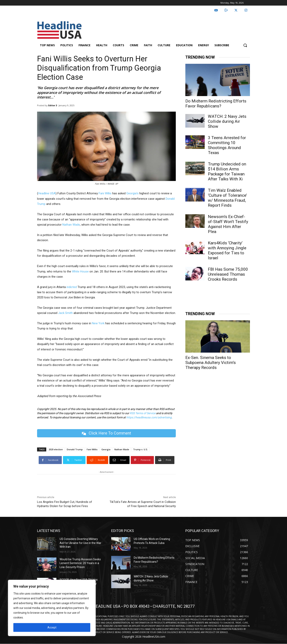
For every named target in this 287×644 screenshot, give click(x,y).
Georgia (106, 449)
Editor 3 (53, 105)
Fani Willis (105, 193)
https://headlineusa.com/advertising (149, 417)
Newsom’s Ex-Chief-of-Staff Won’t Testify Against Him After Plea (228, 224)
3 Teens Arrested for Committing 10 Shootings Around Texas (227, 145)
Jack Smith (65, 313)
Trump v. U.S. (141, 449)
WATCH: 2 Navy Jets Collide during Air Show (227, 121)
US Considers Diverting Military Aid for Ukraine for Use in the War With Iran (80, 543)
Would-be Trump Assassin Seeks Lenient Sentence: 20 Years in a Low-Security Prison (80, 563)
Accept (52, 627)
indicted (72, 287)
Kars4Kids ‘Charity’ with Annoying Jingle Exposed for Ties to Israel (227, 250)
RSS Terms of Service (143, 413)
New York (98, 323)
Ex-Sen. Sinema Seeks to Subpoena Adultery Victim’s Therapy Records (211, 363)
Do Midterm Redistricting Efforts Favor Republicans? (216, 104)
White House (80, 271)
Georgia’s (132, 193)
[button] (245, 45)
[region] (52, 608)
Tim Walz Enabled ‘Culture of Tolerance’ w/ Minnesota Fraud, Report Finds (227, 198)
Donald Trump (75, 449)
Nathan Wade (71, 225)
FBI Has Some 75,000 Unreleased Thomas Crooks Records (228, 274)
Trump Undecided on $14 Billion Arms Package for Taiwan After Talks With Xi (227, 172)
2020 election (56, 449)
